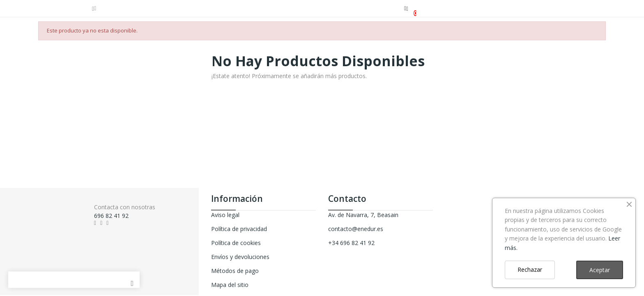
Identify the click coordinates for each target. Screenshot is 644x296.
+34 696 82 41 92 (351, 243)
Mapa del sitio (230, 285)
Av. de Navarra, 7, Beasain (363, 215)
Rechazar (530, 269)
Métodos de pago (235, 271)
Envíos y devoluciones (240, 257)
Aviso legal (225, 215)
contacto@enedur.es (356, 229)
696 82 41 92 (111, 216)
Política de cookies (236, 243)
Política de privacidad (239, 229)
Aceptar (600, 270)
